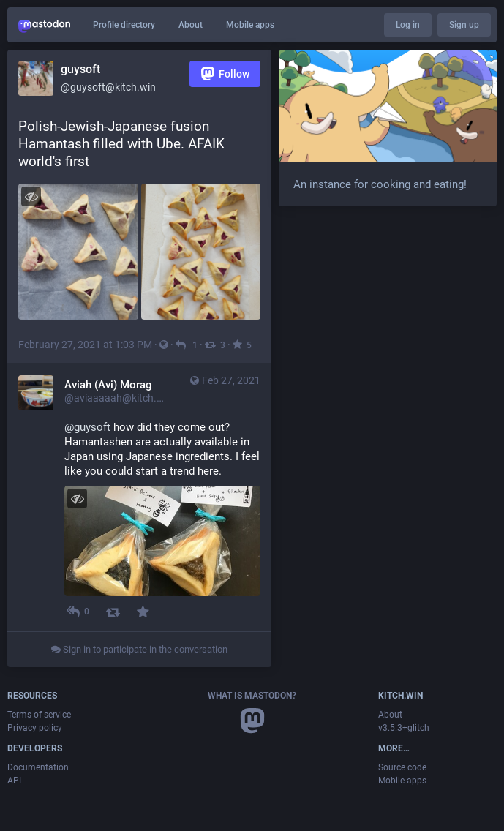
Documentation (38, 767)
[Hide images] (31, 196)
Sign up (464, 25)
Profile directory (124, 25)
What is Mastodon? (252, 696)
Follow (225, 74)
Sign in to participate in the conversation (139, 649)
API (14, 781)
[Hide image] (77, 499)
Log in (408, 25)
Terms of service (39, 715)
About (191, 25)
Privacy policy (35, 728)
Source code (402, 767)
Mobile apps (250, 25)
